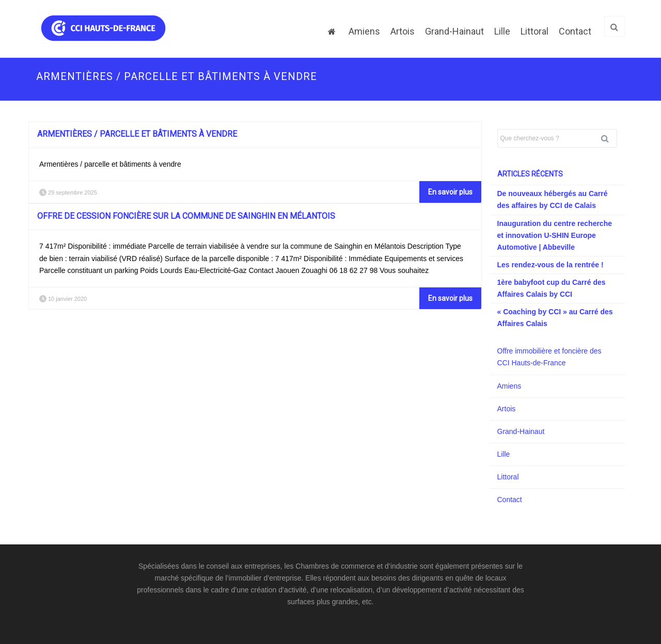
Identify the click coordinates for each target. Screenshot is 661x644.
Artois (403, 31)
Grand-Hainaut (454, 31)
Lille (502, 31)
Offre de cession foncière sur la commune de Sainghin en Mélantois (186, 216)
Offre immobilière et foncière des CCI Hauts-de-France (549, 357)
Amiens (364, 31)
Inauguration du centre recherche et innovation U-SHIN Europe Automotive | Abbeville (555, 235)
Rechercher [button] (609, 138)
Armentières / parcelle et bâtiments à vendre (137, 134)
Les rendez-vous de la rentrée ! (550, 265)
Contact (575, 31)
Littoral (534, 31)
